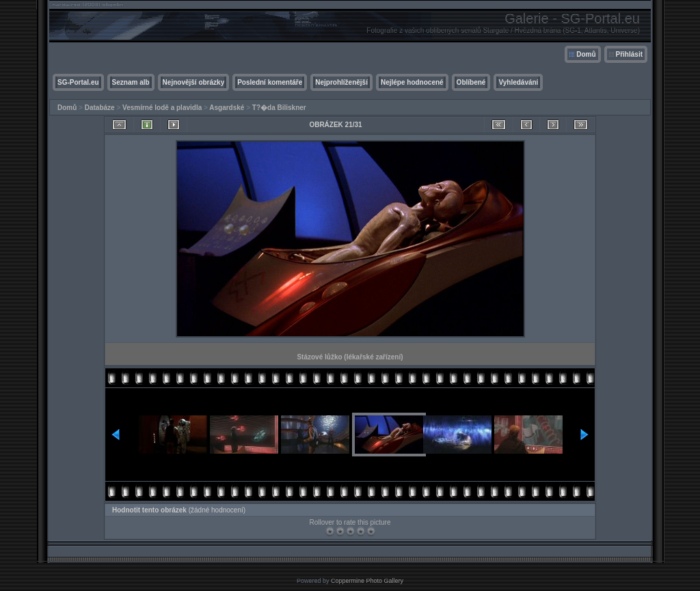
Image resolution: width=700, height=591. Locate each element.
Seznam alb (131, 82)
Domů (586, 54)
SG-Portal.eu (78, 82)
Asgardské (227, 108)
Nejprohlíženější (341, 82)
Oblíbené (471, 82)
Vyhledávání (518, 82)
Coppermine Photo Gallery (367, 581)
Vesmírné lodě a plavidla (162, 108)
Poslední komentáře (270, 82)
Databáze (100, 108)
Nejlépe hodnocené (412, 82)
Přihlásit (629, 54)
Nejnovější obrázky (194, 82)
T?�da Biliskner (279, 108)
